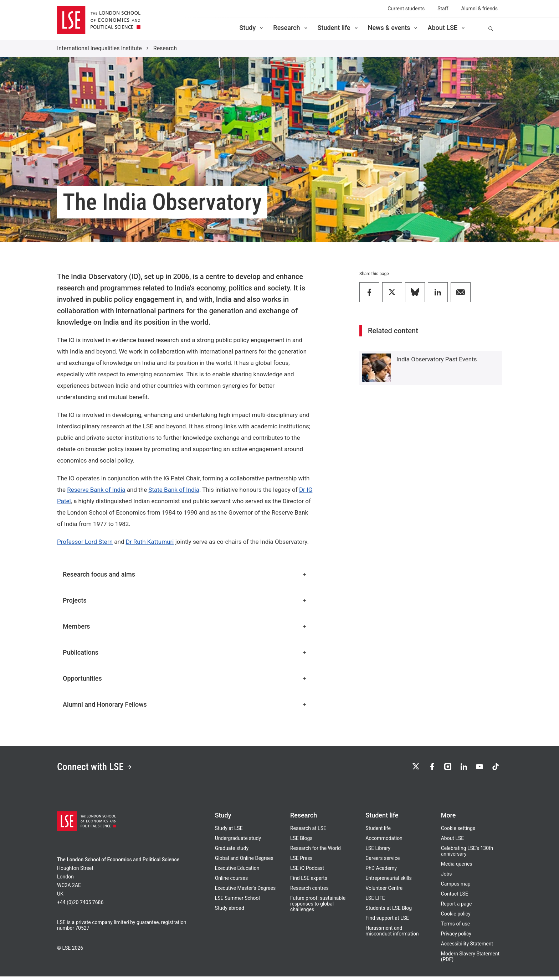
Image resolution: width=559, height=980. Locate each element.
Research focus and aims (185, 574)
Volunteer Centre (384, 892)
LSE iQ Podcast (307, 872)
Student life (338, 28)
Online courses (231, 882)
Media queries (457, 867)
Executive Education (237, 872)
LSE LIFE (375, 902)
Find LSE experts (309, 882)
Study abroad (230, 912)
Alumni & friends (479, 9)
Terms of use (456, 927)
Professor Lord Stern (85, 542)
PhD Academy (381, 872)
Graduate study (232, 852)
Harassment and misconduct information (392, 934)
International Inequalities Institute (99, 48)
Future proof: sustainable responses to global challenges (318, 907)
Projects (185, 600)
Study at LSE (229, 832)
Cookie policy (456, 917)
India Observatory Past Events (437, 359)
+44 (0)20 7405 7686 (80, 906)
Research (291, 28)
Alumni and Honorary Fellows (185, 704)
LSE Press (301, 862)
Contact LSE (455, 897)
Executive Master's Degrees (245, 892)
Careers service (383, 862)
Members (185, 626)
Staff (443, 9)
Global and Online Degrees (244, 862)
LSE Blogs (301, 842)
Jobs (447, 877)
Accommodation (384, 842)
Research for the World (316, 852)
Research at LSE (308, 832)
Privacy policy (456, 937)
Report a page (457, 907)
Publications (185, 652)
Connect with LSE (101, 769)
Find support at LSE (387, 922)
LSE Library (378, 852)
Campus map (456, 887)
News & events (393, 28)
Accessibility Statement (467, 947)
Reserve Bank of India (96, 490)
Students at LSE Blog (389, 912)
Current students (406, 9)
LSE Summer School (237, 902)
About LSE (447, 28)
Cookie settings (458, 832)
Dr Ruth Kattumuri (150, 542)
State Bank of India (174, 490)
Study (252, 28)
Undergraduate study (238, 842)
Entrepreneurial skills (388, 882)
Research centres (309, 892)
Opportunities (185, 678)
